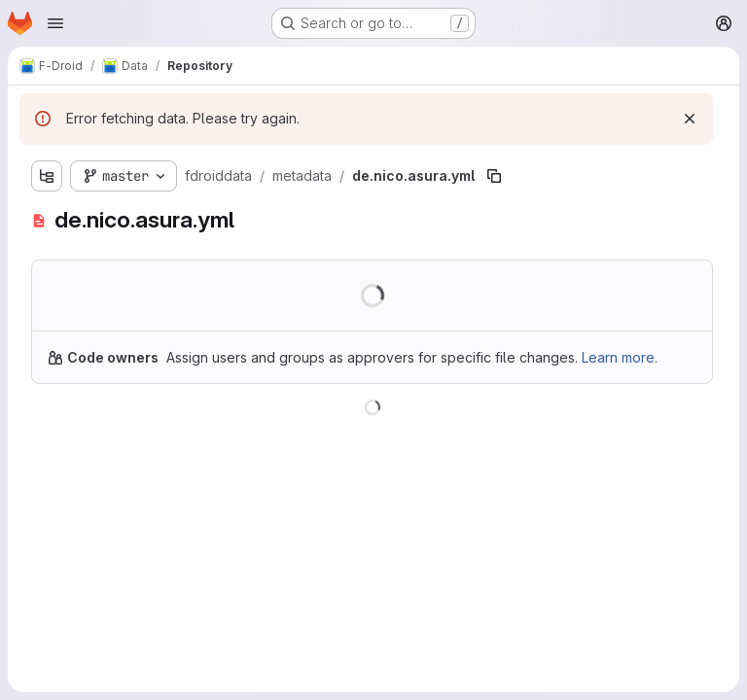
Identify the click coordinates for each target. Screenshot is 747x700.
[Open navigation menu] (55, 23)
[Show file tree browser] (47, 176)
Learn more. (620, 357)
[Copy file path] (494, 176)
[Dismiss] (690, 119)
